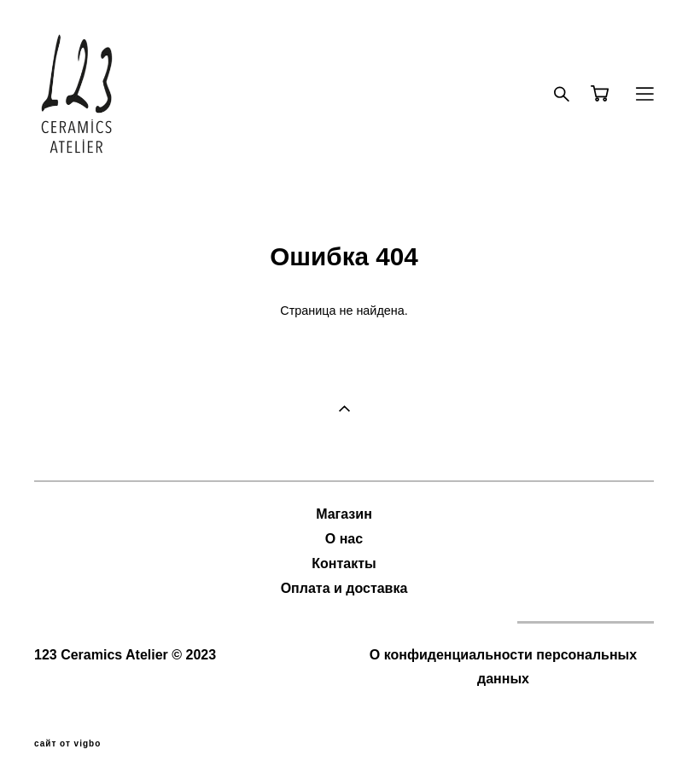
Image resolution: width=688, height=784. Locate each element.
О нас (344, 539)
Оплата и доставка (344, 588)
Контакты (344, 563)
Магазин (344, 514)
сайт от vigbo (67, 744)
